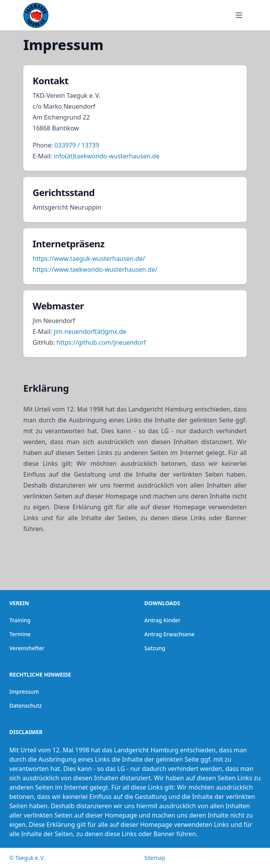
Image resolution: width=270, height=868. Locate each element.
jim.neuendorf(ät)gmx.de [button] (90, 332)
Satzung (155, 648)
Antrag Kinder (162, 620)
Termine (20, 634)
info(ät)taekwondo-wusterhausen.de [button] (106, 156)
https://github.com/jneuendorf (101, 342)
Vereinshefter (27, 648)
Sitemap (155, 858)
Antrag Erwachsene (170, 634)
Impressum (24, 692)
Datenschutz (26, 706)
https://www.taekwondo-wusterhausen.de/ (95, 269)
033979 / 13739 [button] (77, 145)
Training (20, 620)
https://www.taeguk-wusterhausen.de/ (89, 259)
